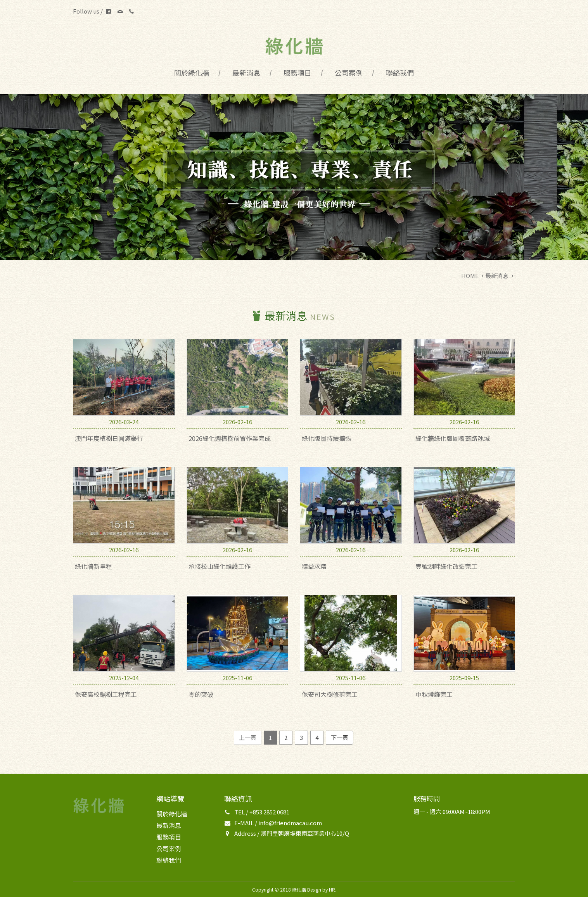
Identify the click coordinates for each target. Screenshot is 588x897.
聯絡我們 (400, 73)
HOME (470, 276)
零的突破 (201, 694)
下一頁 (340, 737)
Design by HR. (322, 889)
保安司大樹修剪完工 (330, 694)
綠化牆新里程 (93, 566)
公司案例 (349, 73)
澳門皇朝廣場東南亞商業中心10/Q (305, 833)
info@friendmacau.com (290, 823)
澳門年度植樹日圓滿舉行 (109, 438)
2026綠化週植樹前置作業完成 (230, 438)
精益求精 (314, 566)
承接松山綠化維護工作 (220, 566)
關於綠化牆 (192, 73)
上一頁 (248, 737)
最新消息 (246, 73)
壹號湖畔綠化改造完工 (446, 566)
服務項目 (297, 73)
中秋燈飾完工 (434, 694)
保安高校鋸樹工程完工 (106, 694)
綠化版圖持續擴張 (327, 438)
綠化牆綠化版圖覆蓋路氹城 (453, 438)
